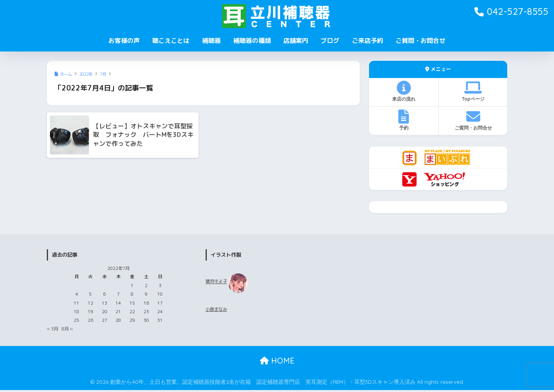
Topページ (473, 91)
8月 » (67, 329)
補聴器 (211, 41)
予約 (404, 120)
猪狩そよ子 (216, 282)
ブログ (330, 41)
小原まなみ (216, 309)
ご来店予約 (368, 41)
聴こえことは (171, 41)
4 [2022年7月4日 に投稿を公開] (77, 294)
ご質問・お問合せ (421, 41)
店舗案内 (296, 41)
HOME (277, 361)
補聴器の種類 (252, 41)
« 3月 (52, 329)
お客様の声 (124, 41)
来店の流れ (404, 91)
